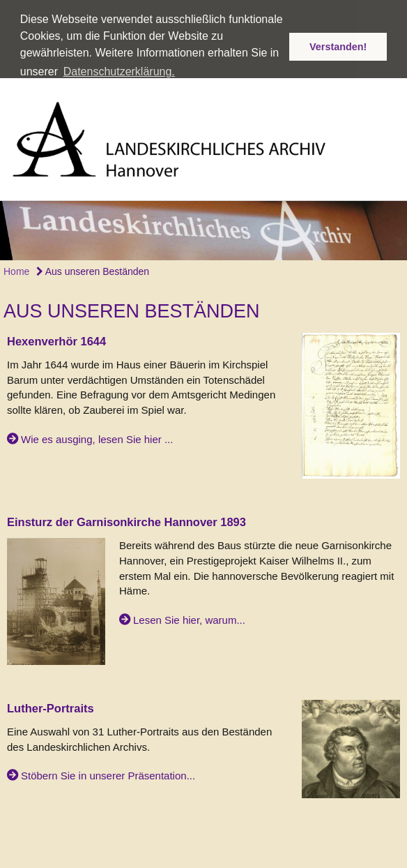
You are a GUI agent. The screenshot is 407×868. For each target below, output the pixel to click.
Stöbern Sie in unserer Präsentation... (108, 764)
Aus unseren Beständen (93, 260)
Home (16, 260)
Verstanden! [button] (338, 47)
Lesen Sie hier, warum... (189, 608)
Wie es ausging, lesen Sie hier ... (97, 427)
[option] (203, 219)
